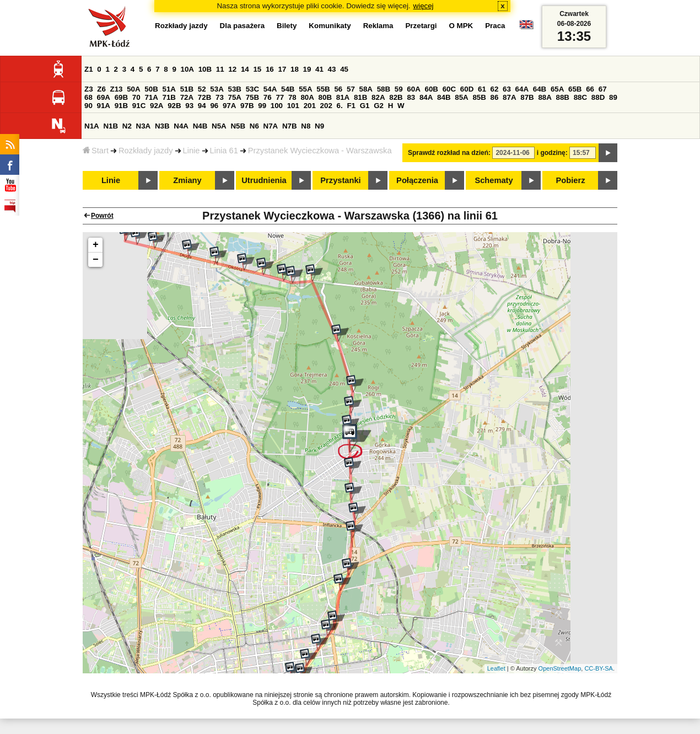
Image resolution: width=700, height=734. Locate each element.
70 (136, 97)
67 (603, 89)
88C (580, 97)
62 (495, 89)
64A (522, 89)
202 (326, 106)
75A (235, 97)
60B (432, 89)
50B (151, 89)
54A (270, 89)
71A (151, 97)
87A (509, 97)
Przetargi (421, 26)
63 (507, 89)
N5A (219, 126)
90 (88, 106)
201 (310, 106)
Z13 (117, 89)
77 (280, 97)
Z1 (89, 69)
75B (252, 97)
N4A (181, 126)
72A (187, 97)
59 (399, 89)
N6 (254, 126)
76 (268, 97)
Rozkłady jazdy (146, 151)
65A (557, 89)
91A (104, 106)
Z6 (101, 89)
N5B (238, 126)
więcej (424, 6)
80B (325, 97)
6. (340, 106)
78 (292, 97)
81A (343, 97)
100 (277, 106)
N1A (92, 126)
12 (232, 69)
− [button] (96, 260)
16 (270, 69)
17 (282, 69)
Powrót (102, 216)
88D (598, 97)
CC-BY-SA (599, 668)
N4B (200, 126)
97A (229, 106)
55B (323, 89)
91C (139, 106)
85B (479, 97)
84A (426, 97)
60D (467, 89)
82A (378, 97)
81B (360, 97)
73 (220, 97)
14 (245, 69)
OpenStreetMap (560, 668)
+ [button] (96, 245)
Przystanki (340, 180)
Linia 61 (224, 151)
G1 (365, 106)
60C (449, 89)
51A (169, 89)
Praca (495, 26)
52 (202, 89)
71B (169, 97)
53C (252, 89)
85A (461, 97)
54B (288, 89)
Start (96, 151)
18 (295, 69)
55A (305, 89)
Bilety (287, 26)
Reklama (378, 26)
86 (495, 97)
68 (88, 97)
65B (575, 89)
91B (121, 106)
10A (187, 69)
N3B (162, 126)
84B (444, 97)
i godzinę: (552, 153)
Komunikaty (330, 26)
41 (319, 69)
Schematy (494, 180)
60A (413, 89)
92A (157, 106)
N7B (290, 126)
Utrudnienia (264, 180)
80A (307, 97)
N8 (306, 126)
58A (366, 89)
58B (384, 89)
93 (189, 106)
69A (104, 97)
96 (214, 106)
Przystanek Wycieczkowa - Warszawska (320, 151)
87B (527, 97)
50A (133, 89)
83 (411, 97)
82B (396, 97)
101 (293, 106)
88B (563, 97)
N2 (127, 126)
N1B (111, 126)
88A (545, 97)
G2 (379, 106)
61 (482, 89)
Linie (192, 151)
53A (217, 89)
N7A (271, 126)
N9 (319, 126)
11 (220, 69)
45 (344, 69)
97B (247, 106)
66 (590, 89)
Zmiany (187, 180)
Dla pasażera (243, 26)
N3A (144, 126)
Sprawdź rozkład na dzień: (449, 153)
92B (174, 106)
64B (540, 89)
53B (235, 89)
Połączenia (417, 180)
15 (257, 69)
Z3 (89, 89)
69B (121, 97)
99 (262, 106)
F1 (351, 106)
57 (351, 89)
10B (205, 69)
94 (202, 106)
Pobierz (571, 180)
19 (307, 69)
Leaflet (496, 668)
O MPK (461, 26)
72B (204, 97)
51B (187, 89)
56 (338, 89)
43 (332, 69)
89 (613, 97)
